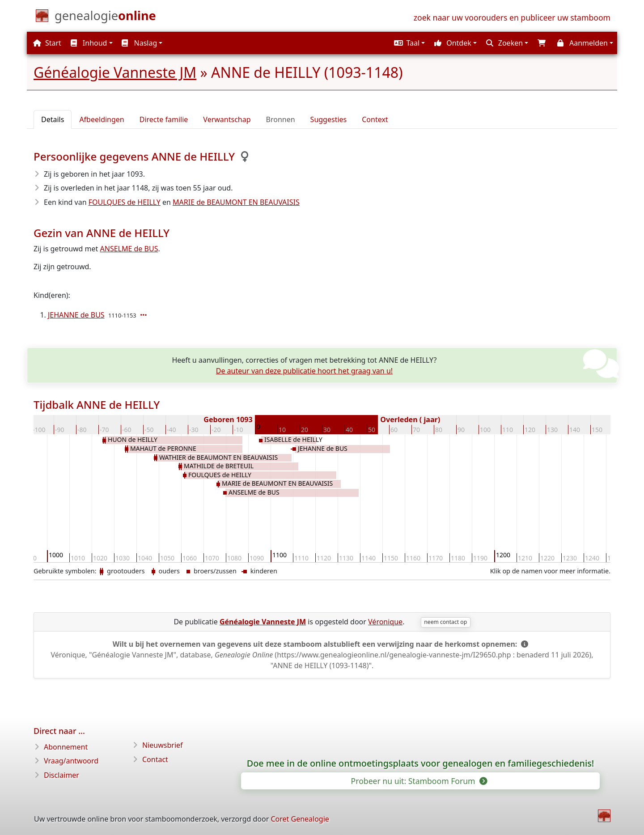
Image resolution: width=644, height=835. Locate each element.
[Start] (105, 17)
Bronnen (281, 119)
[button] (408, 43)
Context (375, 119)
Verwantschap (227, 119)
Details (53, 119)
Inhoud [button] (89, 43)
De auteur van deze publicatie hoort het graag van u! (304, 371)
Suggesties (329, 119)
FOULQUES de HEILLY (125, 202)
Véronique (385, 622)
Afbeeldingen (102, 119)
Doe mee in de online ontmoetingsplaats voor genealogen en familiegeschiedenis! (421, 763)
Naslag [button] (139, 43)
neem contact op (445, 622)
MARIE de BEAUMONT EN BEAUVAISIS (236, 202)
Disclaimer (61, 775)
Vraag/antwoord (71, 761)
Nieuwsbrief (163, 745)
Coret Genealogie (300, 819)
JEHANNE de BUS (76, 315)
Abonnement (66, 747)
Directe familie (164, 119)
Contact (155, 759)
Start (47, 43)
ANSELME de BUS (129, 249)
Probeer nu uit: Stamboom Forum (419, 781)
